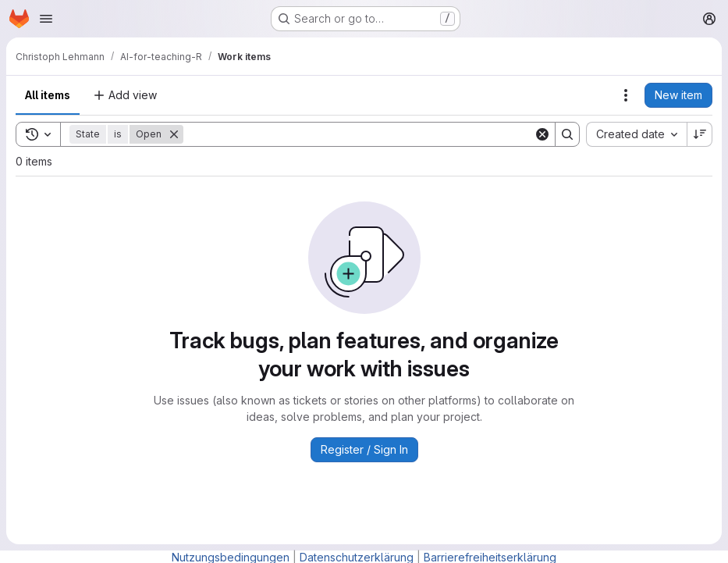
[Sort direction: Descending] (700, 134)
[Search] (359, 134)
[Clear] (542, 134)
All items (48, 95)
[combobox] (636, 134)
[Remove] (174, 134)
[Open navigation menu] (46, 19)
